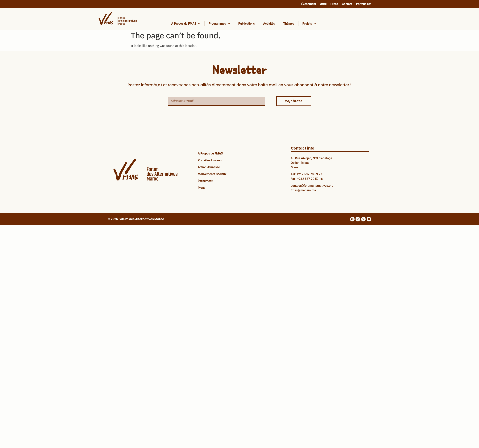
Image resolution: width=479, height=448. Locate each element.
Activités (269, 24)
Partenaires (364, 4)
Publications (247, 24)
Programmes (219, 24)
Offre (323, 4)
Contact (347, 4)
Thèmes (289, 24)
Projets (309, 24)
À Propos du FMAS (186, 24)
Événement (308, 4)
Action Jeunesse (209, 167)
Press (334, 4)
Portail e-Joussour (210, 160)
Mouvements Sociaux (212, 174)
